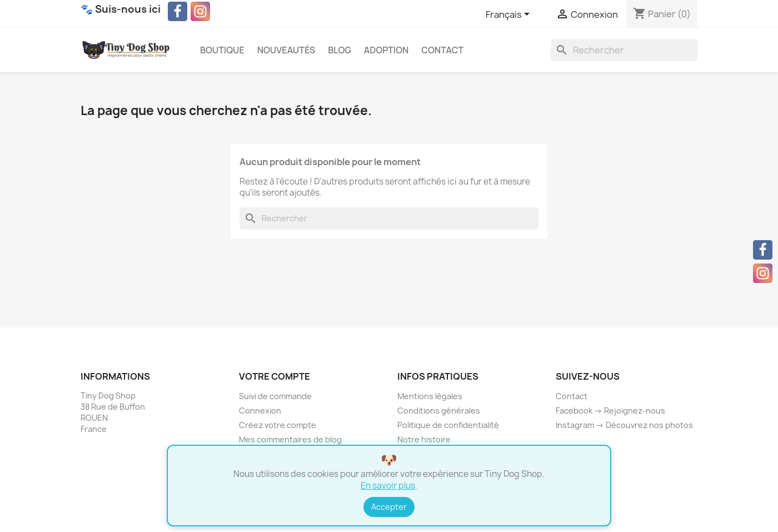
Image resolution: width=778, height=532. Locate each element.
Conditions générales (439, 411)
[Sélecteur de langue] (510, 15)
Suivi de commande (275, 396)
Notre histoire (424, 439)
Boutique (222, 50)
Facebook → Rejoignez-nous (610, 411)
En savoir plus (388, 486)
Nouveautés (286, 50)
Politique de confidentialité (448, 425)
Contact (442, 50)
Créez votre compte (278, 425)
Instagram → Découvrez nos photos (624, 425)
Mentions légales (430, 396)
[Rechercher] (624, 50)
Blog (340, 50)
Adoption (386, 50)
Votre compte (275, 376)
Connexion (260, 411)
